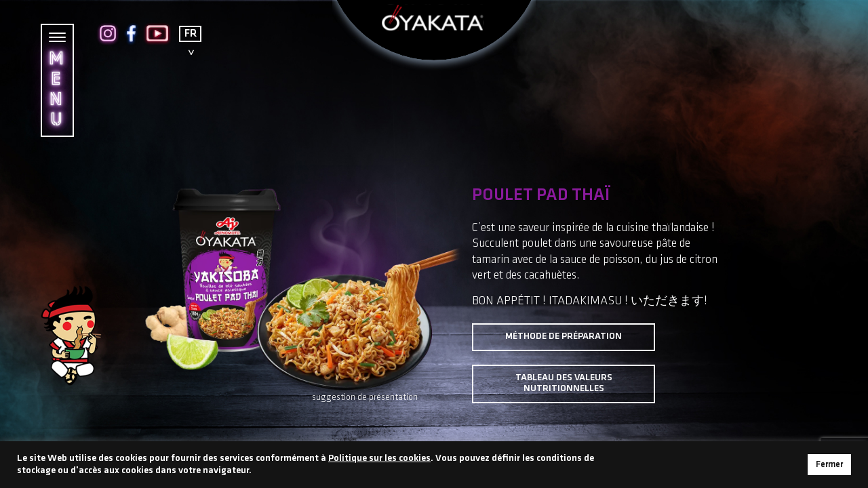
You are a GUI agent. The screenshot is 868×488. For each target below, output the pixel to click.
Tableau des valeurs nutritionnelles (564, 384)
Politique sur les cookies (379, 459)
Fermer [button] (829, 465)
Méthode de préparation (564, 337)
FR (191, 34)
